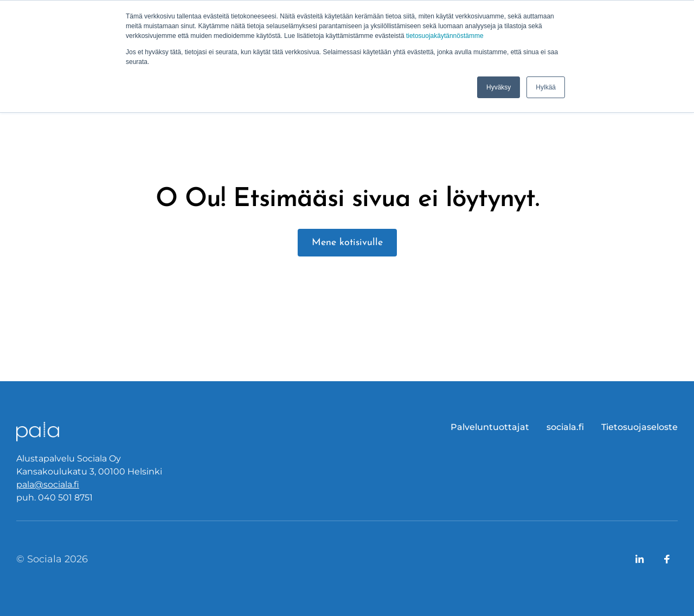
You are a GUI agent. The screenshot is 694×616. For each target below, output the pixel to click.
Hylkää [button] (546, 87)
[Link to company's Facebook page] (667, 559)
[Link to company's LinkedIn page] (640, 559)
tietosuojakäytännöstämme (445, 36)
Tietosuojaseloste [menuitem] (640, 427)
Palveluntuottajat (490, 427)
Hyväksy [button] (499, 87)
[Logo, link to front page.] (38, 432)
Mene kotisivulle (347, 243)
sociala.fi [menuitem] (565, 427)
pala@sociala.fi (48, 485)
